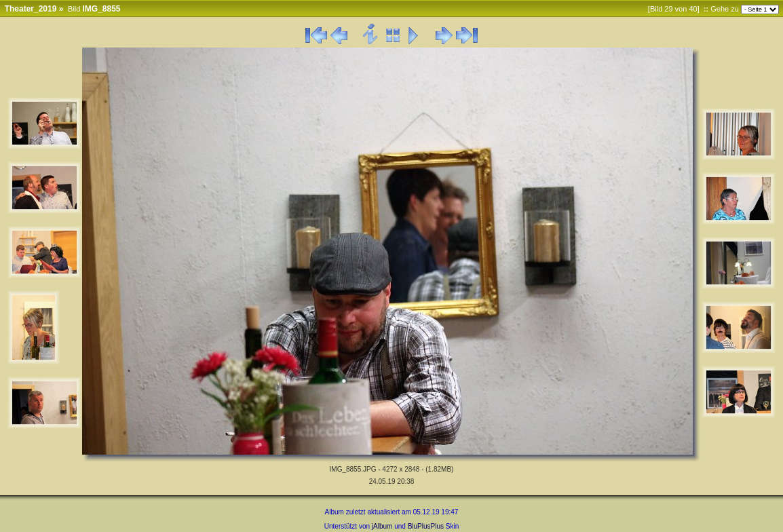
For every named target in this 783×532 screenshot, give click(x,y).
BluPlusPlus (426, 526)
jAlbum (382, 526)
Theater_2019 (31, 9)
